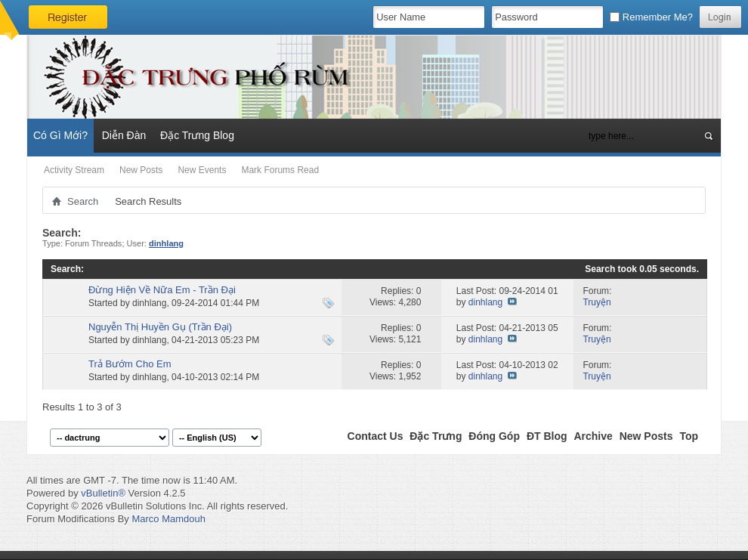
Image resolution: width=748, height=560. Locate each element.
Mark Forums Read (280, 170)
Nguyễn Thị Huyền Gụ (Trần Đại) (160, 327)
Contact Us (376, 436)
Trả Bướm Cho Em (130, 364)
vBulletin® (103, 493)
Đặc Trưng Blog (197, 135)
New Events (202, 170)
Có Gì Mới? (60, 135)
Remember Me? (651, 17)
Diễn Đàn (124, 135)
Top (689, 436)
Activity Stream (74, 170)
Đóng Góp (494, 436)
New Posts (141, 170)
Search (83, 201)
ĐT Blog (547, 436)
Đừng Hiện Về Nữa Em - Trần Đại (162, 290)
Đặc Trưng (436, 436)
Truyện (597, 302)
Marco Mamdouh (168, 519)
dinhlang (149, 303)
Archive (593, 436)
